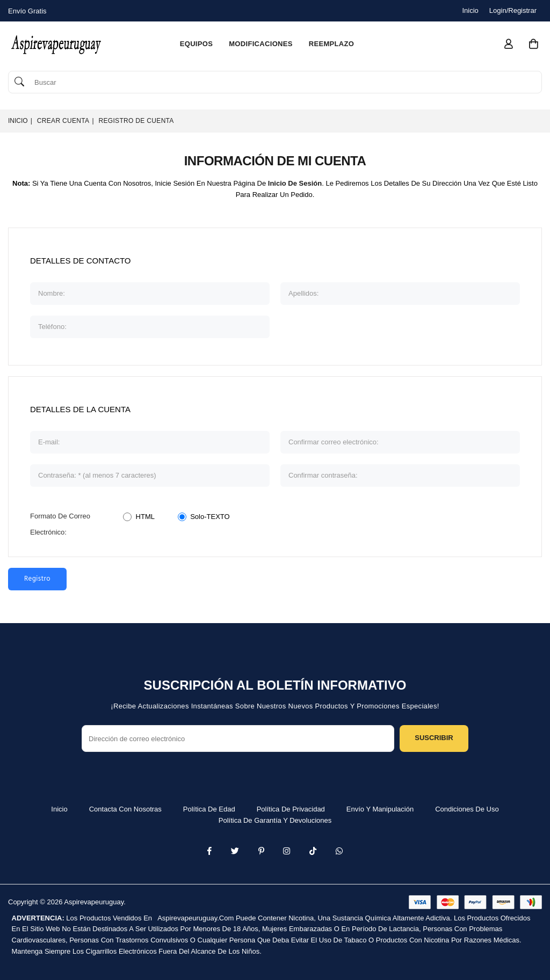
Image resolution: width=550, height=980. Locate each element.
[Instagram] (261, 852)
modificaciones (261, 44)
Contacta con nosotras (125, 809)
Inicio (470, 10)
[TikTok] (313, 852)
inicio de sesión (295, 183)
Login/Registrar (513, 10)
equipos (196, 44)
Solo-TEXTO (210, 517)
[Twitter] (235, 852)
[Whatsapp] (339, 852)
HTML (145, 517)
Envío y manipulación (380, 809)
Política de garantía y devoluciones (275, 820)
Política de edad (209, 809)
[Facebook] (209, 852)
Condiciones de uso (467, 809)
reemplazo (332, 44)
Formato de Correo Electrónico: (60, 524)
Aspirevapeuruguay (94, 902)
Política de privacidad (291, 809)
